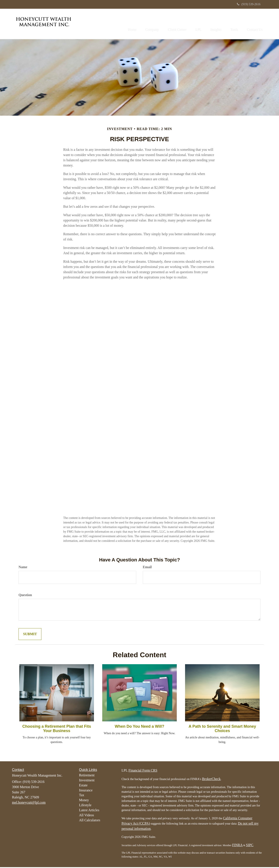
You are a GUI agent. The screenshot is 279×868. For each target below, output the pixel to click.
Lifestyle (85, 806)
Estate (83, 786)
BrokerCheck (211, 780)
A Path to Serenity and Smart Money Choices (222, 729)
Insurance (86, 791)
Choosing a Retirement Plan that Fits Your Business (57, 729)
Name (23, 568)
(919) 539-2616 (249, 4)
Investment (87, 781)
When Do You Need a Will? (139, 727)
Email (147, 568)
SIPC (250, 846)
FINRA (237, 846)
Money (84, 801)
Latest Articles (89, 811)
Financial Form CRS (143, 771)
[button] (141, 24)
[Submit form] (30, 635)
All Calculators (90, 821)
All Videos (87, 816)
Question (25, 596)
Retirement (87, 776)
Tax (82, 796)
